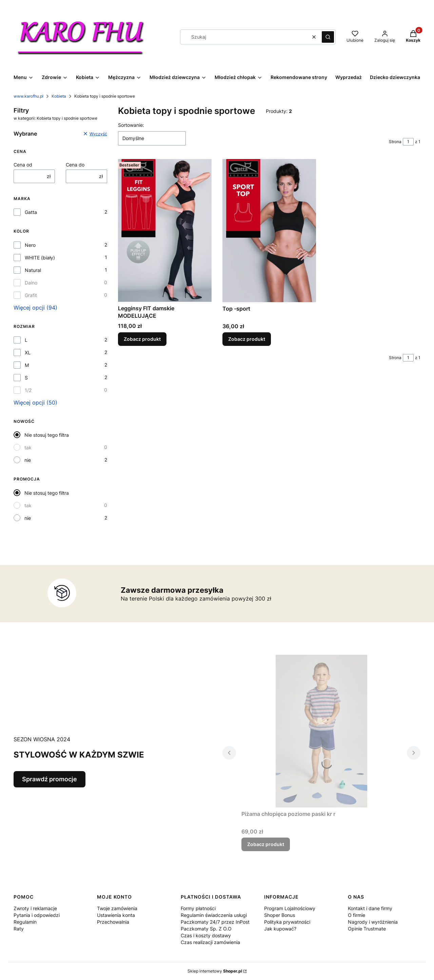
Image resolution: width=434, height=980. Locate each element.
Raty (19, 929)
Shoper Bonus (280, 915)
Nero (30, 245)
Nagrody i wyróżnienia (373, 922)
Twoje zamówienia (117, 908)
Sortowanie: (131, 125)
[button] (328, 37)
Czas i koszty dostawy (206, 935)
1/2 (28, 390)
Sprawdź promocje (50, 779)
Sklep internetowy (215, 971)
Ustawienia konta (116, 915)
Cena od (23, 165)
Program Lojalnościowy (290, 908)
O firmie (357, 915)
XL (28, 352)
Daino (31, 283)
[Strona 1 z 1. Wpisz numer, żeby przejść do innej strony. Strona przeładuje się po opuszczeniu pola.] (408, 142)
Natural (33, 270)
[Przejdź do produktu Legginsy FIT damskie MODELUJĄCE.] (165, 230)
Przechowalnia (113, 922)
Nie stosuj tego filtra (47, 435)
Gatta (31, 212)
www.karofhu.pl (28, 96)
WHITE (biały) (40, 258)
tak (28, 447)
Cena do (75, 165)
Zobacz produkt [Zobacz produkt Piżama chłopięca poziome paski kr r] (266, 844)
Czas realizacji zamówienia (210, 942)
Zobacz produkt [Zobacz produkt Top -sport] (247, 339)
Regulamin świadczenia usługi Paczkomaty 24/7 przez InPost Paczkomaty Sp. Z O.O (215, 922)
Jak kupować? (280, 929)
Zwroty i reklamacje (35, 908)
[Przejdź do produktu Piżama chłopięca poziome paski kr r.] (321, 731)
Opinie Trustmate (367, 929)
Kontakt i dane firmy (370, 908)
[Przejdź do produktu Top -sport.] (269, 231)
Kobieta (59, 96)
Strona (395, 142)
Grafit (31, 295)
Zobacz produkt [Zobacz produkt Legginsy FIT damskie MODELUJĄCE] (142, 339)
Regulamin (25, 922)
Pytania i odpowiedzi (37, 915)
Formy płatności (198, 908)
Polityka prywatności (287, 922)
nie (28, 460)
